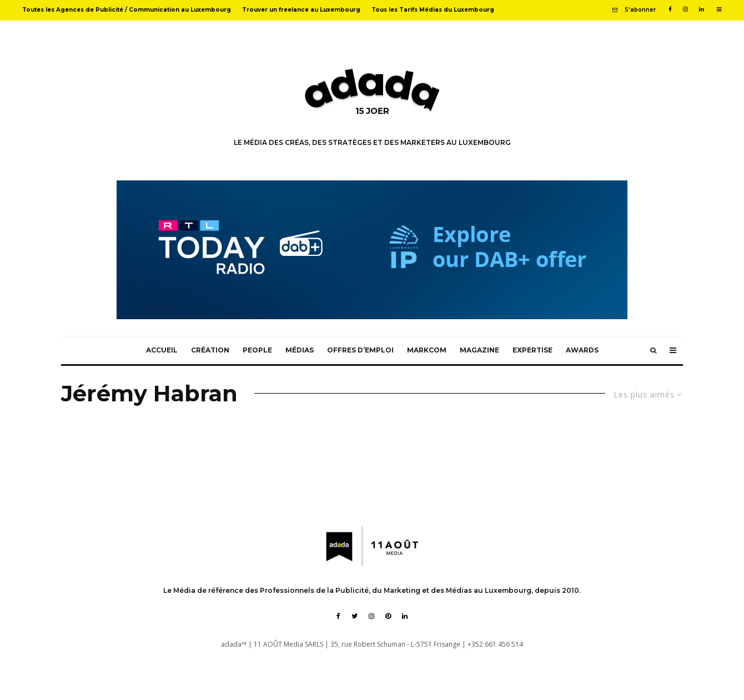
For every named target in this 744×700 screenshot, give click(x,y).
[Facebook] (670, 9)
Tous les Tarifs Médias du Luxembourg (433, 10)
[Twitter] (355, 616)
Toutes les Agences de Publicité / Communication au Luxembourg (127, 10)
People (257, 350)
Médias (300, 350)
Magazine (479, 350)
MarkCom (427, 350)
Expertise (532, 350)
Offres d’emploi (360, 350)
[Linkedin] (702, 9)
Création (210, 350)
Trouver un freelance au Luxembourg (301, 10)
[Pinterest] (388, 616)
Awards (582, 350)
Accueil (162, 350)
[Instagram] (685, 9)
